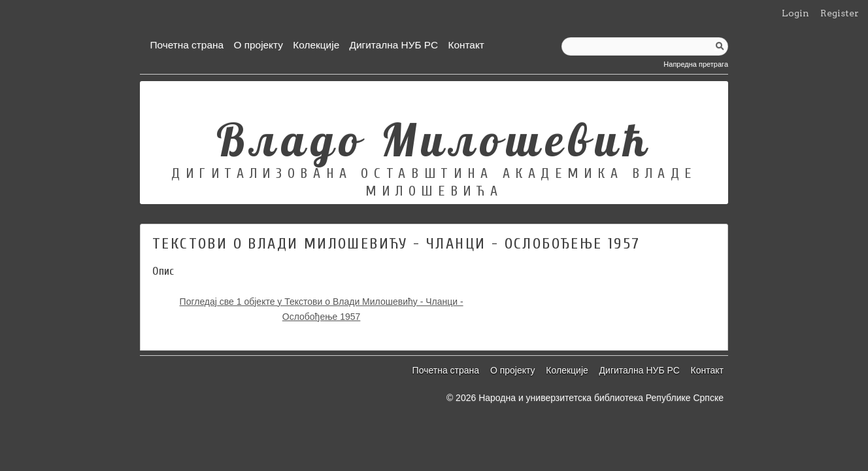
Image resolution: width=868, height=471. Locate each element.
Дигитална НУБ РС (394, 45)
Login (795, 13)
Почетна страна (187, 45)
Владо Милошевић (434, 139)
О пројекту (258, 45)
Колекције (316, 45)
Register (840, 13)
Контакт (466, 45)
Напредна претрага (696, 64)
